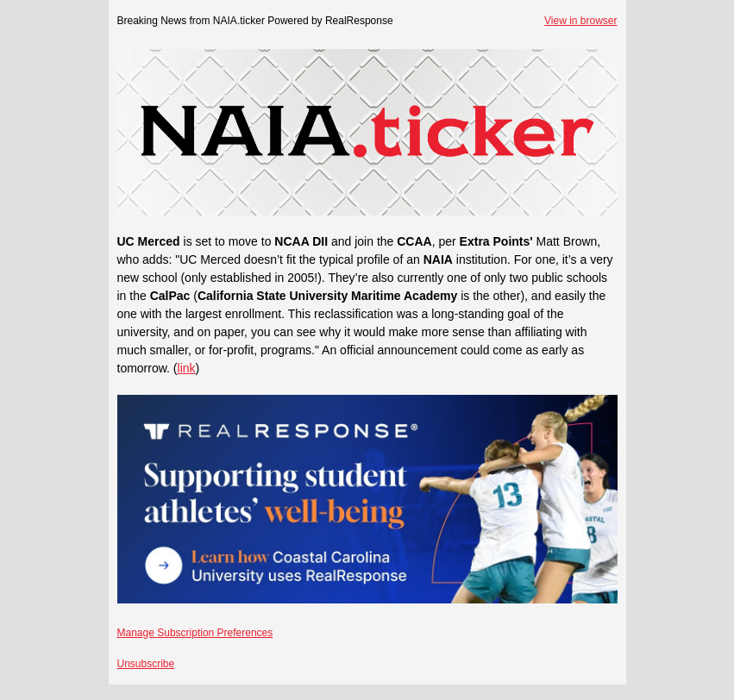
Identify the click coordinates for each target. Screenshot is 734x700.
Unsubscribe (146, 664)
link (187, 368)
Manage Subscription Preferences (195, 633)
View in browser (580, 21)
